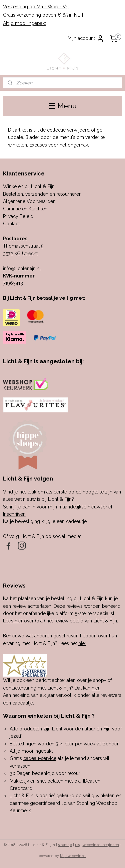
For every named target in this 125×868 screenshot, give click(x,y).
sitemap (65, 845)
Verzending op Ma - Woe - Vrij (36, 7)
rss (77, 845)
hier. (96, 688)
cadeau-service (40, 758)
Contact (11, 224)
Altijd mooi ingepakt (24, 23)
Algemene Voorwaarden (29, 201)
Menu (63, 106)
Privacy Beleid (18, 216)
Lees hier (13, 621)
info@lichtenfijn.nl (22, 269)
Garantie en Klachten (25, 209)
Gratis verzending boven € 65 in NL (41, 15)
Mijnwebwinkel (73, 856)
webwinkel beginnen (101, 845)
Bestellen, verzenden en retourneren (42, 194)
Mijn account (86, 39)
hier (82, 643)
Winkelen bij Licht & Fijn (29, 186)
